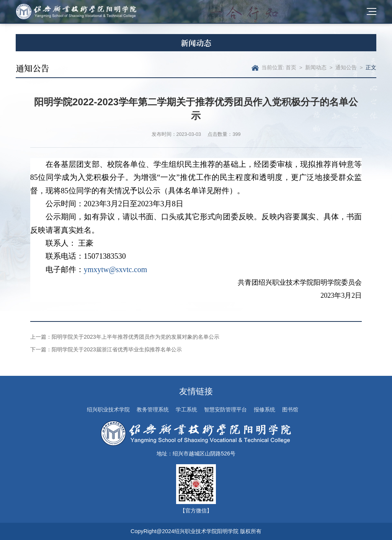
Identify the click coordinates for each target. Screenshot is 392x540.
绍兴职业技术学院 (108, 409)
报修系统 (265, 409)
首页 (291, 68)
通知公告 (346, 68)
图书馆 (290, 409)
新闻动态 (316, 68)
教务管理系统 (153, 409)
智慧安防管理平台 (225, 409)
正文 (371, 68)
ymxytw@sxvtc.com (116, 269)
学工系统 (186, 409)
